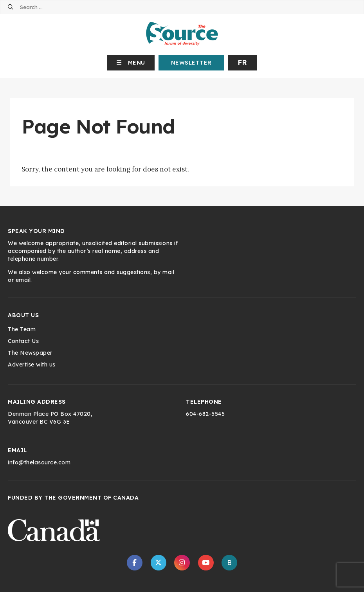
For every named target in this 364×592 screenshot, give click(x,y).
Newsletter (191, 63)
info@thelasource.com (39, 462)
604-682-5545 (205, 414)
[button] (131, 63)
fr (242, 62)
